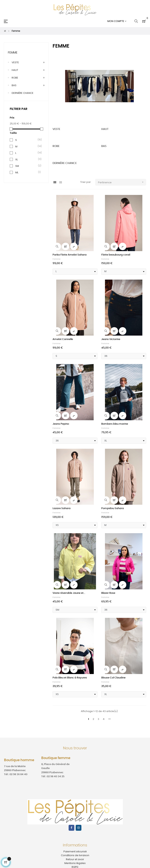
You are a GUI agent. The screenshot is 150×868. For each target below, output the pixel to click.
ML (17, 172)
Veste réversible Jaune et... (69, 593)
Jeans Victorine (111, 339)
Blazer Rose (108, 593)
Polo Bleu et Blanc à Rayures (70, 678)
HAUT (15, 70)
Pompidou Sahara (113, 508)
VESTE (15, 62)
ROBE (15, 78)
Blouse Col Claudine (113, 678)
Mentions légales (75, 863)
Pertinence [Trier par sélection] (122, 182)
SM (17, 166)
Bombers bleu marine (115, 424)
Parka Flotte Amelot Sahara (70, 255)
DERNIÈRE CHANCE (23, 93)
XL (17, 159)
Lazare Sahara (62, 508)
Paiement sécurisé (75, 851)
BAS (14, 85)
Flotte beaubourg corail (116, 255)
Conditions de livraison (75, 855)
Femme (13, 53)
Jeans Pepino (61, 424)
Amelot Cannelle (63, 339)
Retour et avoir (75, 859)
